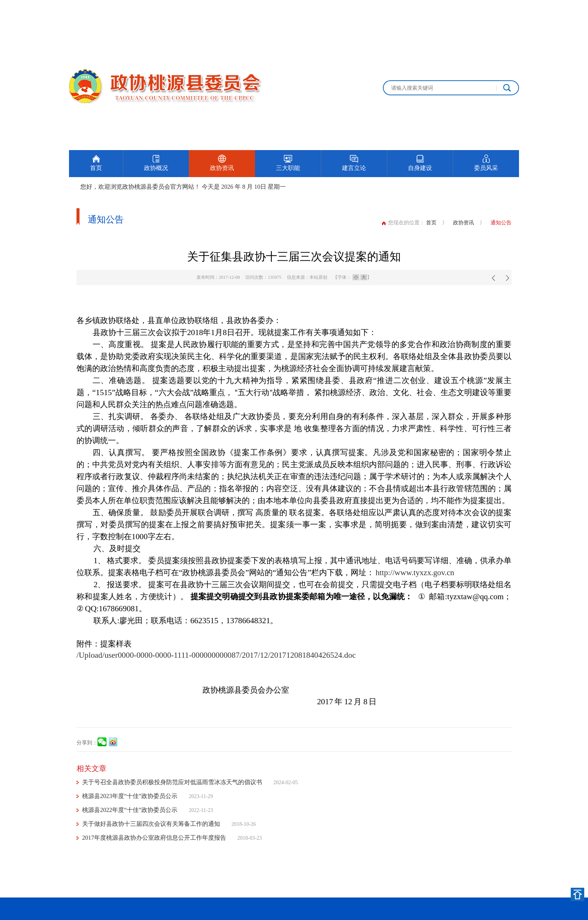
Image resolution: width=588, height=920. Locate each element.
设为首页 (475, 8)
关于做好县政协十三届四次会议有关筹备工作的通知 (151, 824)
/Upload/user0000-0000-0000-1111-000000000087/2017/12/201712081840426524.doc (216, 655)
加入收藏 (508, 8)
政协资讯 (463, 223)
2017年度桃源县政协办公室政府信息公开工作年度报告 (154, 838)
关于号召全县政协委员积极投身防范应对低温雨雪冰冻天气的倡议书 (172, 782)
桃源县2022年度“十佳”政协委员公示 (130, 810)
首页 (431, 223)
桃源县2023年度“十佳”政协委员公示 (130, 796)
